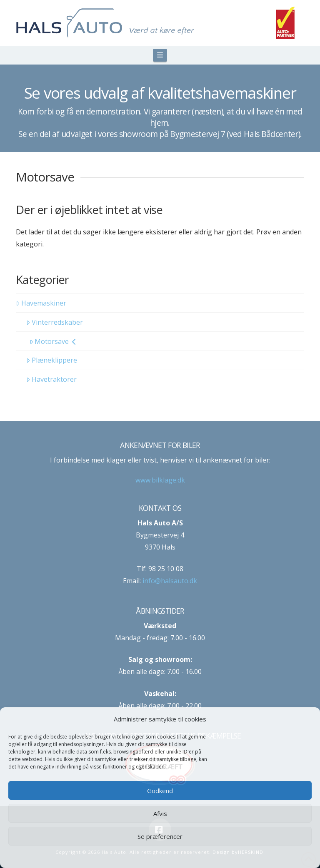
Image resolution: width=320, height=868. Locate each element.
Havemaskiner (41, 303)
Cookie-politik (138, 856)
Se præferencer (160, 836)
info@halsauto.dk (170, 581)
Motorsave (53, 341)
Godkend (160, 791)
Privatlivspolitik (176, 856)
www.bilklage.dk (160, 480)
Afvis (160, 813)
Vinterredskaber (55, 322)
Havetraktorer (51, 379)
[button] (160, 55)
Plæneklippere (52, 360)
